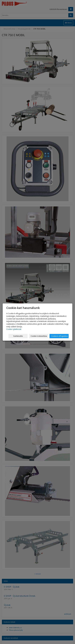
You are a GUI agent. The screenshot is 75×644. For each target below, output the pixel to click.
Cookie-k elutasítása (39, 336)
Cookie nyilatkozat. (14, 329)
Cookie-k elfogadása (59, 336)
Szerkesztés (18, 336)
